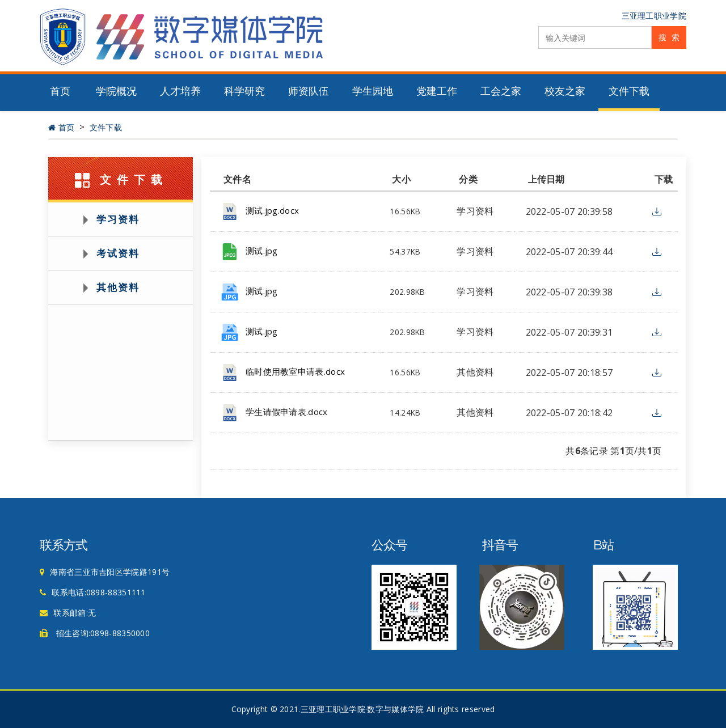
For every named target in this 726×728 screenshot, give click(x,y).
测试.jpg (262, 251)
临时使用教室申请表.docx (295, 371)
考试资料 (118, 253)
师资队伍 (309, 91)
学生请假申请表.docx (287, 412)
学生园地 (373, 91)
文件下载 (629, 91)
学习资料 (118, 219)
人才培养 (180, 91)
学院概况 (116, 91)
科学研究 (244, 91)
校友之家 (565, 91)
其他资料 (118, 287)
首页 (60, 91)
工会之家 (501, 91)
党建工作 (437, 91)
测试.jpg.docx (272, 210)
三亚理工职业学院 (654, 16)
